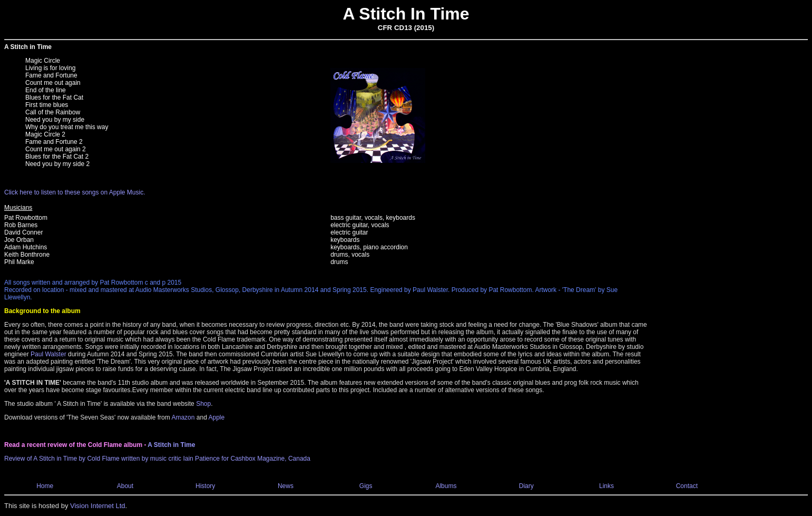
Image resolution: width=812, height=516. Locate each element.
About (125, 486)
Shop (203, 404)
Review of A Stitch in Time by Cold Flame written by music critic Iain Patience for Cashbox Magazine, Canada (157, 459)
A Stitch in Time (171, 445)
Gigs (366, 486)
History (205, 486)
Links (606, 486)
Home (45, 486)
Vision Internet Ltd (98, 506)
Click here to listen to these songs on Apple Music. (75, 192)
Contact (687, 486)
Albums (446, 486)
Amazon (183, 417)
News (286, 486)
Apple (216, 417)
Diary (526, 486)
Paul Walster (48, 354)
